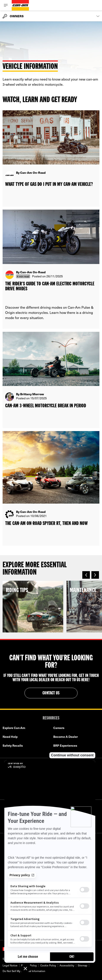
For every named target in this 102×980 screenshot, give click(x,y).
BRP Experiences (65, 745)
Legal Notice (10, 965)
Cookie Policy (48, 965)
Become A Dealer (66, 737)
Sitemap (83, 965)
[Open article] (51, 158)
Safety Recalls (13, 745)
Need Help (10, 737)
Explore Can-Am (14, 728)
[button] (86, 575)
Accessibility (67, 965)
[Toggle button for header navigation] (6, 5)
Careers (59, 728)
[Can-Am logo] (20, 5)
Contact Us (51, 693)
